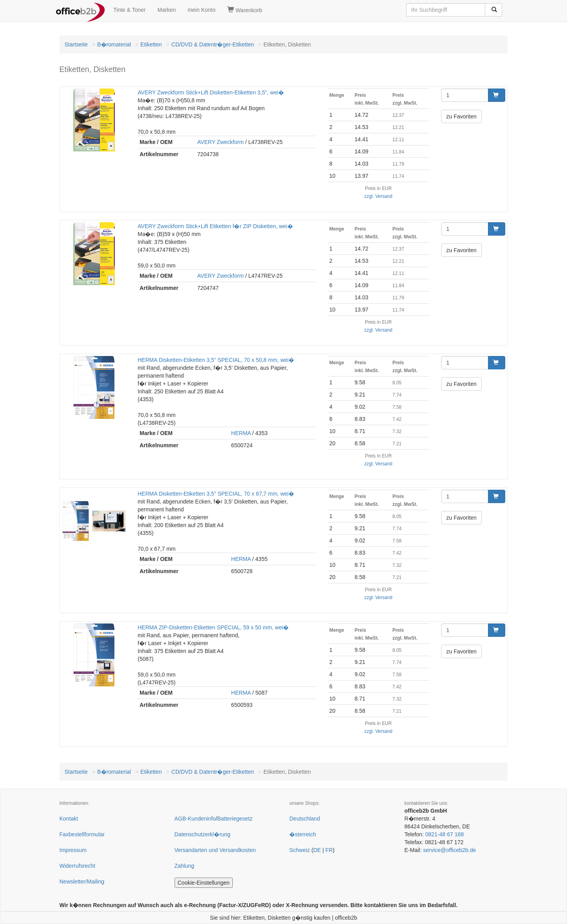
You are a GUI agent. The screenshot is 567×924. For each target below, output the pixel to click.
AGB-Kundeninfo (195, 819)
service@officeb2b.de (450, 850)
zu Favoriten (461, 116)
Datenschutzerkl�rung (202, 834)
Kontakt (69, 819)
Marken (167, 10)
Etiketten (151, 44)
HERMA (241, 433)
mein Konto (202, 10)
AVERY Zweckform (221, 142)
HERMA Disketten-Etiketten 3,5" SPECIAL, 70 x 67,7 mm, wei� (216, 494)
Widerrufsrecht (77, 866)
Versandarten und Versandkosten (215, 850)
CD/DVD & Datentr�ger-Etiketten (213, 44)
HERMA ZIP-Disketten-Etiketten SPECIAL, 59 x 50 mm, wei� (213, 627)
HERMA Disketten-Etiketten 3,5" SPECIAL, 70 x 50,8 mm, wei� (216, 360)
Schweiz (300, 850)
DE (317, 850)
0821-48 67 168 (444, 834)
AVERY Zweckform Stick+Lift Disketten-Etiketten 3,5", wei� (211, 92)
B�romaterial (114, 44)
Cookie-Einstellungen (204, 883)
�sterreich (303, 834)
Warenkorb (245, 10)
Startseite (76, 44)
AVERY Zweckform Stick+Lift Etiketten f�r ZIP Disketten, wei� (215, 226)
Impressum (73, 850)
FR (329, 850)
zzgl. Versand (378, 196)
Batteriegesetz (235, 819)
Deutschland (305, 819)
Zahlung (185, 866)
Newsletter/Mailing (82, 882)
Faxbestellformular (82, 834)
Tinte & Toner (130, 10)
